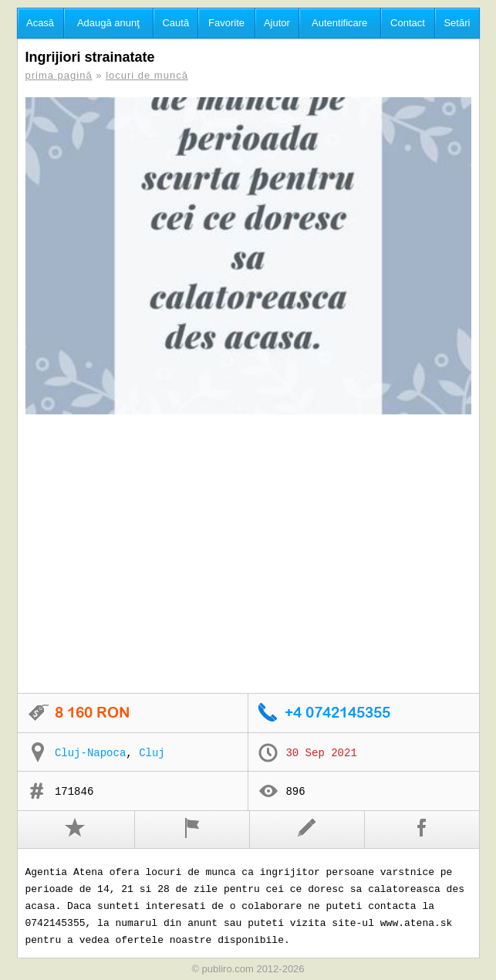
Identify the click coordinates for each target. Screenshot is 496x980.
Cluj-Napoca (90, 753)
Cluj (152, 753)
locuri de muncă (147, 75)
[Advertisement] (248, 555)
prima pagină (59, 75)
